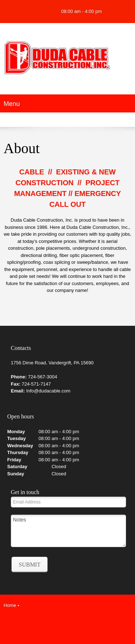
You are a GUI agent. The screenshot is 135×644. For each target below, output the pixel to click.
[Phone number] (13, 12)
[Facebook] (45, 12)
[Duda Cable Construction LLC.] (67, 61)
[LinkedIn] (75, 621)
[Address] (34, 12)
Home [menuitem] (10, 605)
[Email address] (23, 12)
